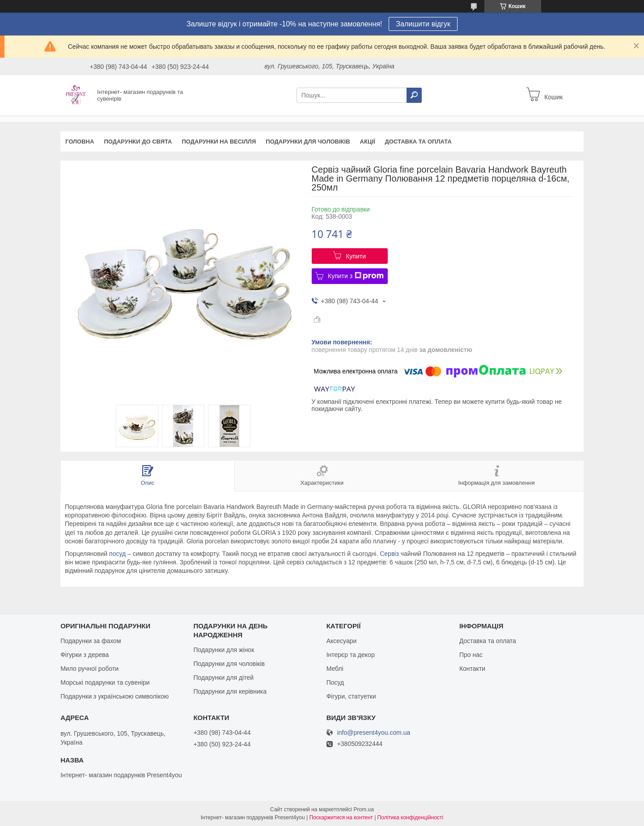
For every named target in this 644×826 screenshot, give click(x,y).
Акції (368, 142)
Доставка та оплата (418, 142)
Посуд (335, 682)
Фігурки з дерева (85, 655)
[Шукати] (414, 95)
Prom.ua (364, 809)
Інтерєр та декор (351, 655)
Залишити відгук (423, 24)
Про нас (471, 655)
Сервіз (389, 554)
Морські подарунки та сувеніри (105, 682)
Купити (356, 256)
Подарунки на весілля (219, 142)
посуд (117, 554)
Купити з (356, 276)
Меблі (335, 669)
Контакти (472, 669)
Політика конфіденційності (411, 818)
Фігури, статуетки (351, 696)
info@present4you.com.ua (374, 733)
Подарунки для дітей (223, 678)
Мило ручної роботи (89, 669)
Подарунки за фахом (91, 641)
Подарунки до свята (138, 142)
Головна (80, 142)
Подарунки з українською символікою (114, 696)
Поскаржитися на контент (341, 818)
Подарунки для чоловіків (308, 142)
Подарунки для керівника (230, 691)
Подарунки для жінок (224, 650)
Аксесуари (342, 641)
